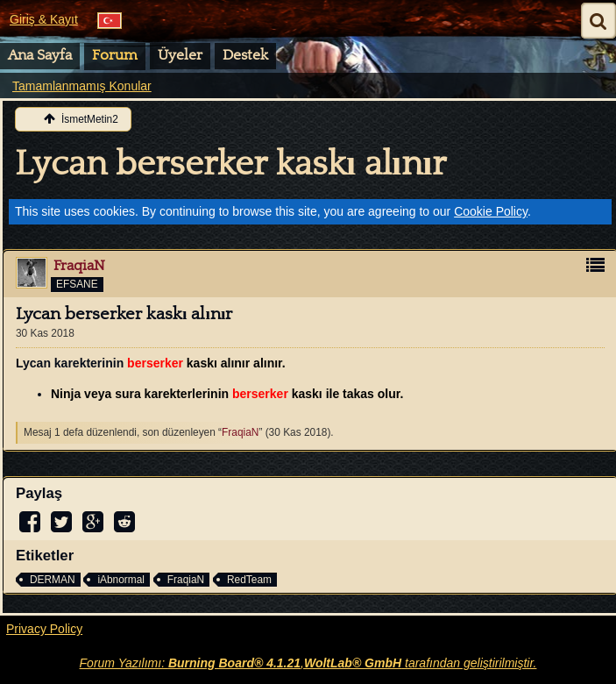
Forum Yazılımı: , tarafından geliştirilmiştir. (308, 663)
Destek (245, 55)
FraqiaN (240, 432)
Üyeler (180, 55)
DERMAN (53, 580)
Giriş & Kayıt (44, 19)
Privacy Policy (44, 629)
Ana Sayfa (40, 55)
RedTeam (249, 580)
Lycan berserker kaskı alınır (230, 164)
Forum (115, 55)
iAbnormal (121, 580)
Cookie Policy (491, 211)
